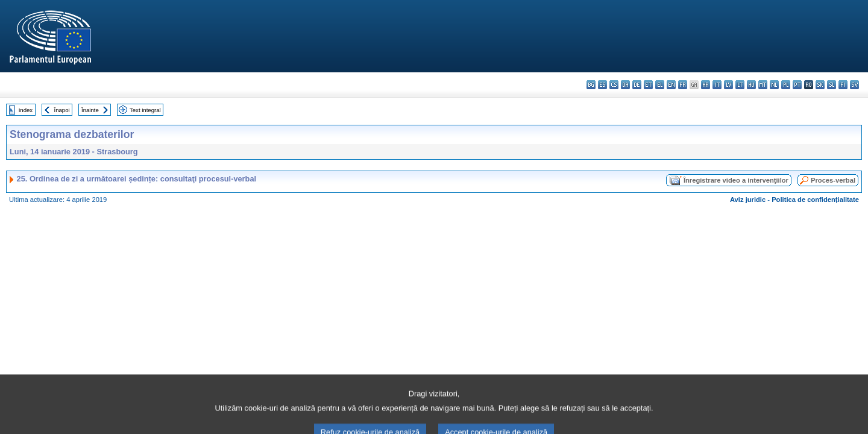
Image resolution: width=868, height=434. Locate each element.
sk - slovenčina (820, 85)
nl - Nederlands (774, 85)
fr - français (683, 85)
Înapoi (62, 110)
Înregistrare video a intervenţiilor (736, 180)
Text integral (145, 110)
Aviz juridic (748, 200)
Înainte (90, 110)
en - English (671, 85)
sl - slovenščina (832, 85)
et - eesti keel (648, 85)
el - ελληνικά (660, 85)
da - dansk (625, 85)
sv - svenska (854, 85)
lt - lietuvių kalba (740, 85)
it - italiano (717, 85)
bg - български (591, 85)
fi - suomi (843, 85)
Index (26, 110)
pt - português (797, 85)
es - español (602, 85)
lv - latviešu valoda (728, 85)
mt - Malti (763, 85)
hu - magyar (751, 85)
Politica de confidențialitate (815, 200)
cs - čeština (614, 85)
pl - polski (786, 85)
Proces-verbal (833, 180)
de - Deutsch (637, 85)
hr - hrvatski (706, 85)
